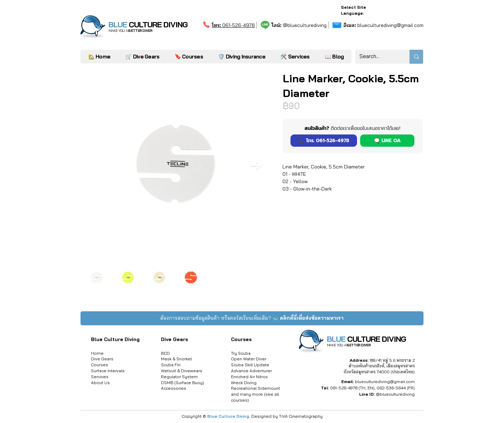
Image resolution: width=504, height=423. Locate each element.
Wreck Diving (244, 383)
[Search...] (377, 57)
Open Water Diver (249, 359)
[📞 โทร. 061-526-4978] (324, 141)
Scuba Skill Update (250, 365)
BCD (165, 353)
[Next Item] (256, 165)
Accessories (174, 388)
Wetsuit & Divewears (182, 371)
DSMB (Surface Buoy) (183, 383)
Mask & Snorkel (176, 359)
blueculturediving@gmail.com (383, 25)
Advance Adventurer (251, 371)
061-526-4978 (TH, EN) (352, 388)
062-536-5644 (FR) (396, 388)
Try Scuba (241, 353)
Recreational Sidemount (255, 388)
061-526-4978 (233, 25)
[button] (295, 57)
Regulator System (179, 377)
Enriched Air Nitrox (249, 377)
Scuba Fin (171, 365)
